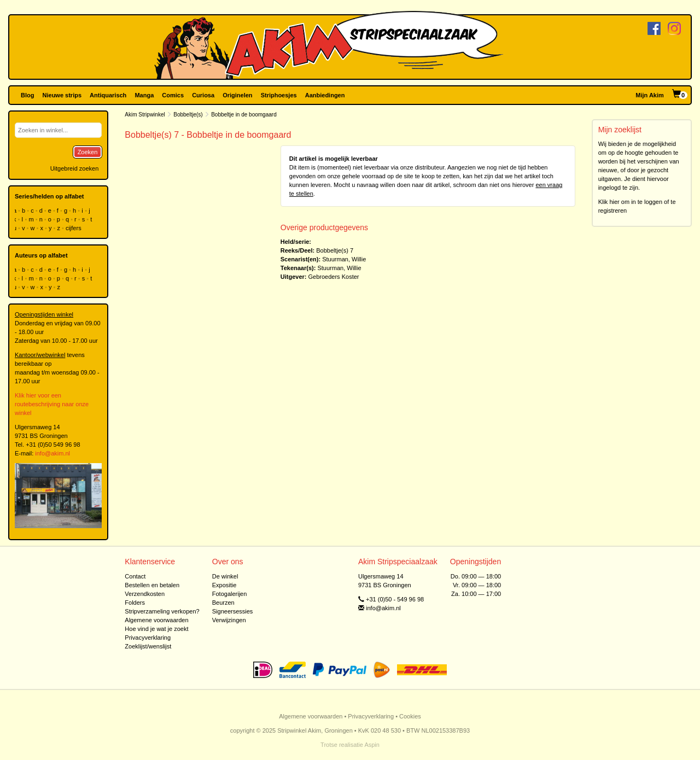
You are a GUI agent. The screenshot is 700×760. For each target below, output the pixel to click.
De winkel (225, 576)
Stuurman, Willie (344, 259)
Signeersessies (233, 611)
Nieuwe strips (62, 95)
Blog (27, 95)
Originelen (237, 95)
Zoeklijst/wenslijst (148, 646)
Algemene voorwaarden (156, 620)
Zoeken (88, 152)
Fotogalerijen (230, 594)
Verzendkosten (145, 594)
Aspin (372, 745)
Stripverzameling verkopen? (162, 611)
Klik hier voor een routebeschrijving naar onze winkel (52, 404)
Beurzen (223, 603)
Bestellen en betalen (152, 585)
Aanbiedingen (325, 95)
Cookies (410, 716)
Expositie (224, 585)
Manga (144, 95)
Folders (135, 603)
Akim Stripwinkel (145, 115)
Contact (135, 576)
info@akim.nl (52, 453)
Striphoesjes (279, 95)
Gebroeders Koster (334, 277)
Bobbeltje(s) (188, 115)
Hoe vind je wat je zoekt (156, 629)
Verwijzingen (229, 620)
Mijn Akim (650, 95)
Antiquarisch (108, 95)
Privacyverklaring (148, 638)
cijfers (74, 228)
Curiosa (203, 95)
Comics (173, 95)
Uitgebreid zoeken (75, 168)
